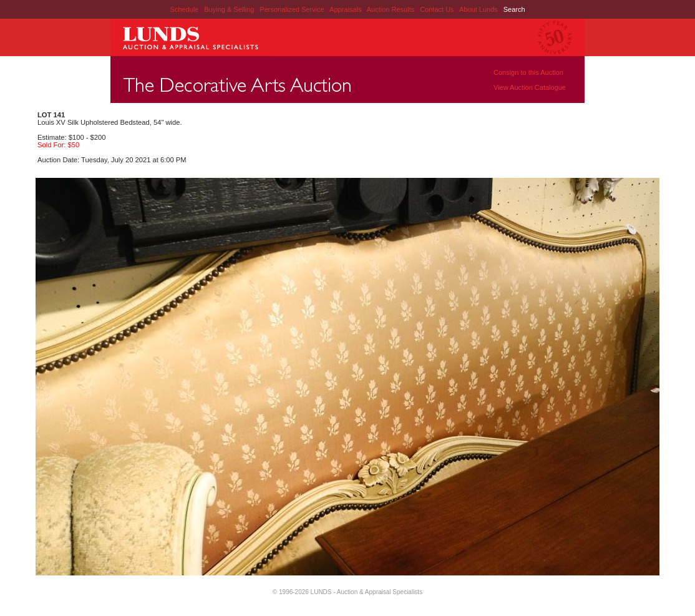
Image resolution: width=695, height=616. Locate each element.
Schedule (184, 9)
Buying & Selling (230, 9)
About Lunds (479, 9)
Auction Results (391, 9)
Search (514, 9)
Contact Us (437, 9)
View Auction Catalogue (530, 87)
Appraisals (346, 9)
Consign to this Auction (528, 72)
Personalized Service (293, 9)
